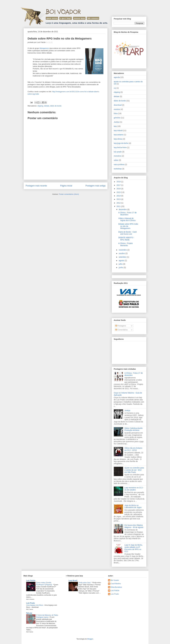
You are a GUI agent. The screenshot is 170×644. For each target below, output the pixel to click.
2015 (119, 192)
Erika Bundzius (116, 587)
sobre (116, 160)
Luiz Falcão (31, 580)
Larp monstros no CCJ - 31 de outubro (134, 489)
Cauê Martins (116, 584)
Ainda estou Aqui (85, 583)
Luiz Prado (30, 603)
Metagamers (44, 48)
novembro (123, 250)
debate (47, 106)
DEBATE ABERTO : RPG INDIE (126, 239)
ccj (115, 88)
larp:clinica (118, 139)
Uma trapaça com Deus (35, 605)
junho (121, 267)
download (118, 105)
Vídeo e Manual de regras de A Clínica (127, 219)
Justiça (117, 122)
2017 (119, 185)
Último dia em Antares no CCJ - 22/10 (133, 449)
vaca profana (119, 164)
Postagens (121, 326)
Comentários (121, 330)
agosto (122, 261)
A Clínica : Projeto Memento (125, 244)
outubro (122, 253)
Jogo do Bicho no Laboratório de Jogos (133, 506)
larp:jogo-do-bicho (121, 143)
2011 (119, 206)
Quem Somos (52, 18)
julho (121, 264)
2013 (119, 199)
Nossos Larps (79, 18)
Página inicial (66, 186)
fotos (116, 113)
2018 (119, 182)
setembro (123, 257)
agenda (117, 77)
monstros (118, 156)
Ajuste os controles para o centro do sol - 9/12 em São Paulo (134, 470)
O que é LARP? (66, 18)
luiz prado (118, 152)
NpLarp (29, 613)
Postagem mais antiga (95, 186)
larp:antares (119, 135)
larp (115, 126)
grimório (117, 118)
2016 (119, 189)
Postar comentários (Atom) (69, 194)
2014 (119, 196)
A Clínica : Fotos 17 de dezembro (127, 214)
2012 (119, 203)
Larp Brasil (73, 580)
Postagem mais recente (36, 186)
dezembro (123, 209)
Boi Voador (63, 12)
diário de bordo (56, 106)
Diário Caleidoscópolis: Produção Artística (134, 429)
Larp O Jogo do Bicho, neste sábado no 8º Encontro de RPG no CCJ (134, 548)
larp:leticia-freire (120, 147)
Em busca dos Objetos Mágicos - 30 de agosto (134, 526)
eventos (117, 109)
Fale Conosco (93, 18)
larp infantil (118, 131)
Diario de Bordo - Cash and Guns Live (127, 233)
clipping (40, 106)
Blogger (90, 639)
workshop (118, 169)
